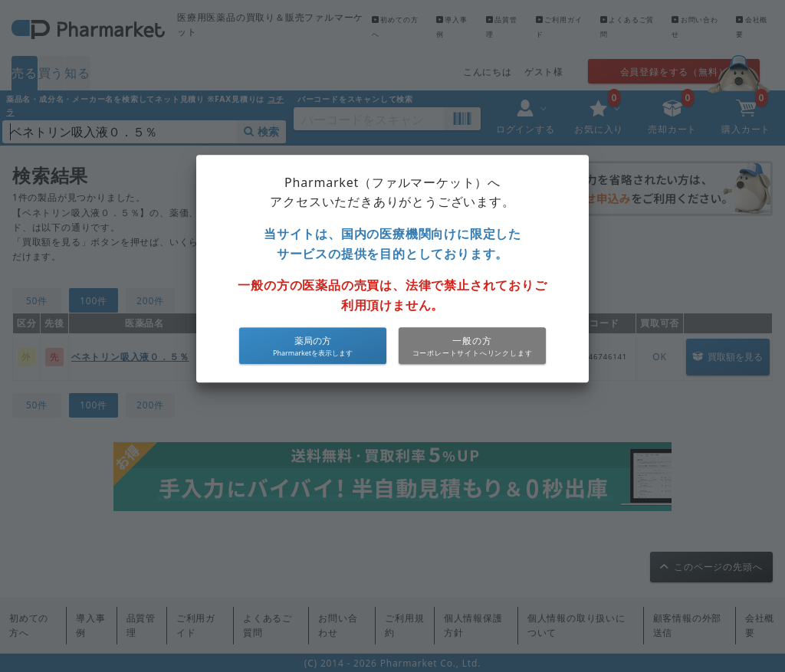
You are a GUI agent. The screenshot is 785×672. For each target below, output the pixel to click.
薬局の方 (313, 341)
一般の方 (472, 341)
